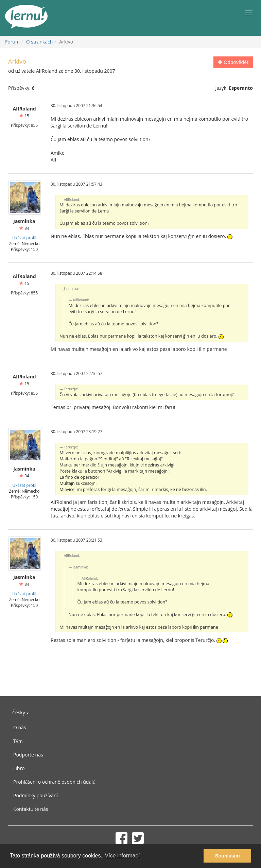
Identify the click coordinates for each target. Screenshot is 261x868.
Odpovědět (233, 62)
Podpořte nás (28, 755)
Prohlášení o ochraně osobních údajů (54, 782)
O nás (20, 727)
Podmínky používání (36, 795)
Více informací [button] (122, 856)
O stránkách (40, 42)
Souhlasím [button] (228, 856)
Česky (21, 712)
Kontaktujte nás (31, 809)
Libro (19, 768)
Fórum (12, 42)
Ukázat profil (24, 238)
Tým (18, 741)
